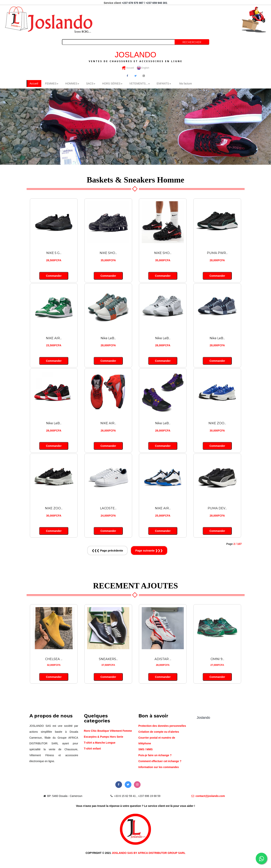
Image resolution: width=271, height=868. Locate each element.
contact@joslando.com (208, 796)
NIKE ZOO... (217, 423)
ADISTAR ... (163, 659)
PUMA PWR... (217, 253)
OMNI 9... (217, 659)
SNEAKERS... (108, 659)
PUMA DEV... (217, 508)
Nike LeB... (108, 338)
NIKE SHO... (108, 253)
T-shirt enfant (92, 748)
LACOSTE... (108, 508)
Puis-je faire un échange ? (155, 755)
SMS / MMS (146, 749)
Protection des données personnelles (162, 726)
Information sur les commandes (159, 767)
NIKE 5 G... (54, 253)
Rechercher (192, 42)
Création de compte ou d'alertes (159, 732)
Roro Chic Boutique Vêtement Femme (108, 731)
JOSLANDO (136, 56)
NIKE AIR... (54, 338)
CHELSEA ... (54, 659)
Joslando (203, 717)
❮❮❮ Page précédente (107, 550)
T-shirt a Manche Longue (100, 742)
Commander (54, 276)
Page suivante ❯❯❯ (149, 550)
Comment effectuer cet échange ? (160, 761)
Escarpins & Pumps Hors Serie (104, 737)
